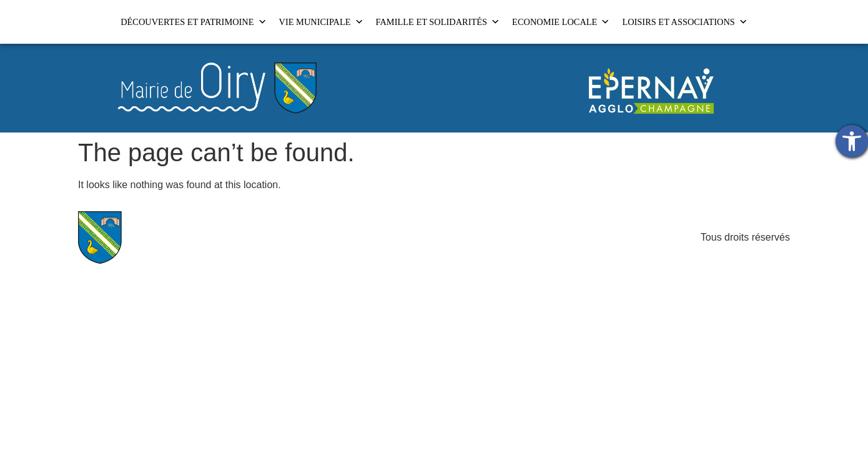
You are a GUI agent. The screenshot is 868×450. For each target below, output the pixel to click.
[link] (852, 141)
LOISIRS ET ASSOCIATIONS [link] (684, 22)
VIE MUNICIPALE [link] (321, 22)
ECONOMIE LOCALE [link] (561, 22)
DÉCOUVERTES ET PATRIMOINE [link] (193, 22)
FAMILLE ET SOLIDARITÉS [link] (438, 22)
